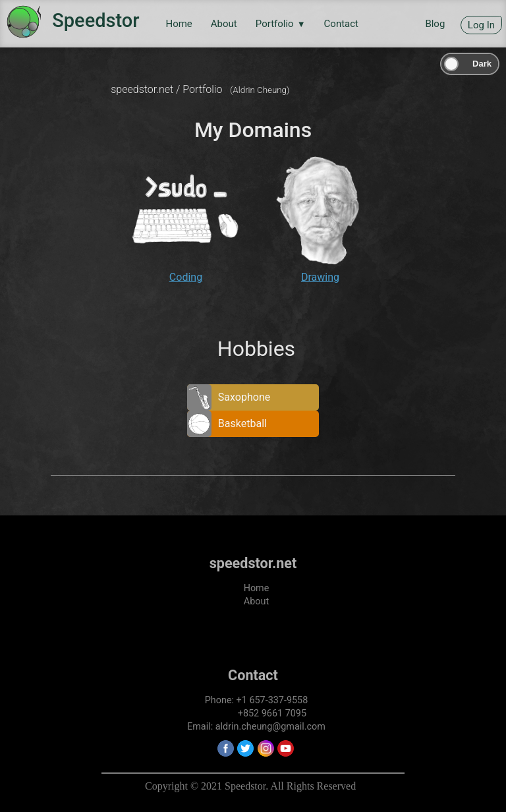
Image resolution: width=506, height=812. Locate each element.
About (224, 24)
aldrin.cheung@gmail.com (270, 727)
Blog (435, 24)
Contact (341, 24)
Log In (481, 25)
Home (179, 24)
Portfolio (281, 24)
